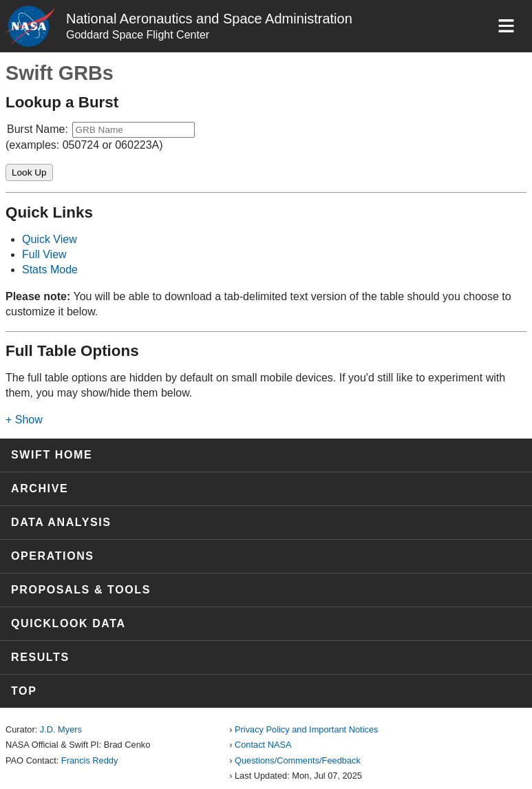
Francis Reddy (90, 760)
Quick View (50, 239)
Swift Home (52, 455)
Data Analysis (61, 522)
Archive (40, 488)
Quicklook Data (68, 623)
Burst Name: (38, 129)
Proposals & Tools (81, 590)
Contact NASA (263, 745)
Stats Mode (50, 270)
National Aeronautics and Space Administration (209, 19)
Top (24, 691)
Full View (44, 254)
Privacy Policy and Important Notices (306, 729)
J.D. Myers (61, 729)
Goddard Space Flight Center (138, 35)
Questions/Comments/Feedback (298, 760)
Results (40, 657)
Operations (53, 556)
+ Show (24, 420)
